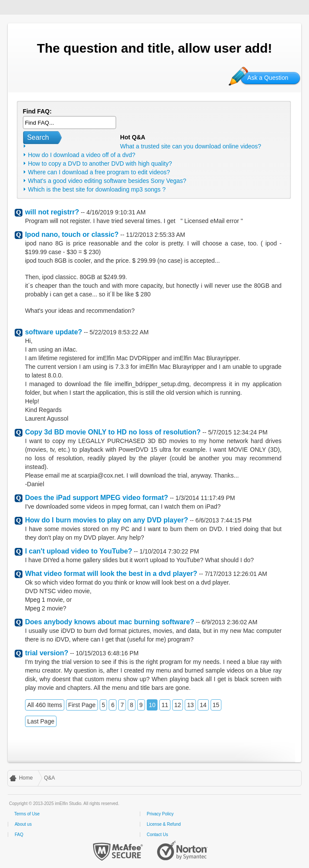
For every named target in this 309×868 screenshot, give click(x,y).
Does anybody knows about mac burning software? (110, 622)
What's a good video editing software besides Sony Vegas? (107, 181)
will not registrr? (52, 212)
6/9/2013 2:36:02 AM (229, 622)
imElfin (34, 6)
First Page (82, 705)
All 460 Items (45, 705)
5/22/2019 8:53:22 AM (119, 332)
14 (203, 705)
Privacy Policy (160, 814)
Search (38, 137)
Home (26, 778)
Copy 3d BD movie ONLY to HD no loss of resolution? (113, 432)
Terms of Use (27, 814)
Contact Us (157, 835)
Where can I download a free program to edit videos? (99, 172)
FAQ (19, 835)
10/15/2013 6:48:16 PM (107, 653)
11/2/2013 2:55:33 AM (156, 235)
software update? (54, 332)
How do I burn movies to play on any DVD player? (107, 520)
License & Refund (164, 824)
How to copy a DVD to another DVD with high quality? (100, 164)
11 (165, 705)
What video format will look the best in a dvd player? (111, 574)
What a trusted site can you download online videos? (191, 146)
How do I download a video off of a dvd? (82, 155)
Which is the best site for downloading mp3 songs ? (97, 189)
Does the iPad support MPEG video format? (97, 498)
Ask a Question (268, 78)
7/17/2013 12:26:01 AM (236, 574)
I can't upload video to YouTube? (79, 551)
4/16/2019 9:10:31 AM (116, 212)
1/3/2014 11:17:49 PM (205, 498)
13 (190, 705)
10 (152, 705)
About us (23, 824)
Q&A (49, 778)
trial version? (47, 653)
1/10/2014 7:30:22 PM (169, 551)
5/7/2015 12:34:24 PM (238, 432)
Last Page (41, 721)
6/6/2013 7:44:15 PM (224, 520)
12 (178, 705)
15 (216, 705)
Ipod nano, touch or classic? (72, 234)
